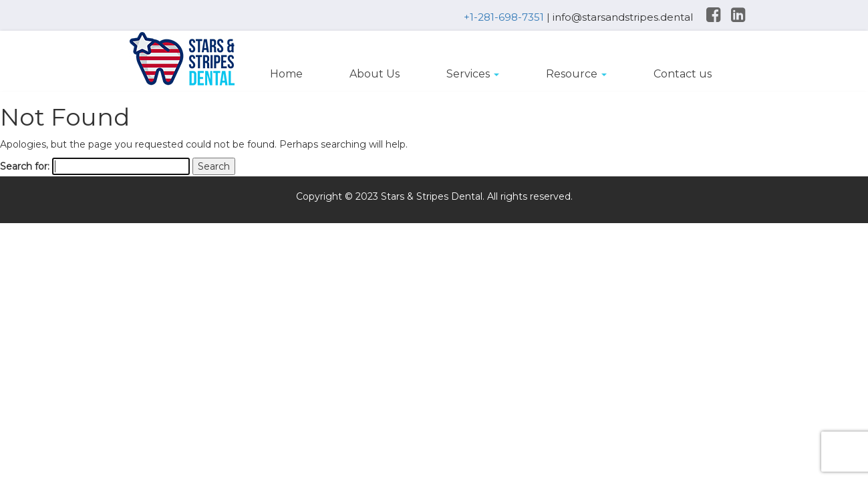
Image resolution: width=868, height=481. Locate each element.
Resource (576, 74)
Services (473, 74)
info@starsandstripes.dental (623, 17)
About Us (375, 74)
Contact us (683, 74)
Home (286, 74)
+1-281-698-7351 (504, 17)
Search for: (25, 166)
